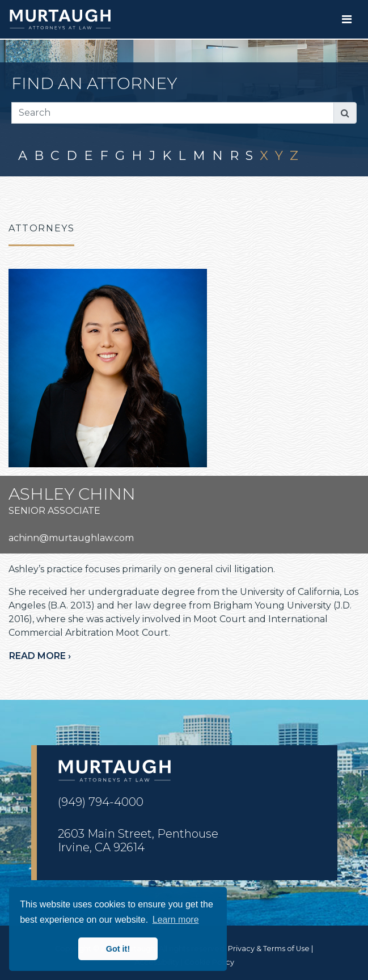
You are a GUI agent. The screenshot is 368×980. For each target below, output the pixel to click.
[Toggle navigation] (347, 19)
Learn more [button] (176, 920)
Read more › (40, 656)
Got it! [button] (118, 949)
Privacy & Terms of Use (269, 949)
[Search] (173, 113)
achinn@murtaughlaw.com (71, 538)
